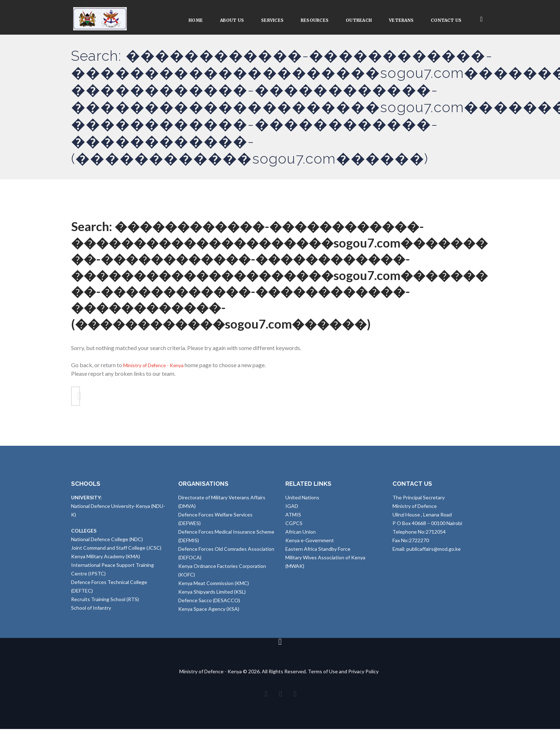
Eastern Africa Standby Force (318, 551)
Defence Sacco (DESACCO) (209, 603)
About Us (232, 20)
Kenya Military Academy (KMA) (106, 559)
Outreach (359, 20)
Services (272, 20)
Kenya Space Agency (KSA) (209, 611)
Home (196, 20)
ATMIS (293, 517)
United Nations (302, 500)
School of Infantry (91, 610)
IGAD (292, 508)
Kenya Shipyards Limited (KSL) (212, 594)
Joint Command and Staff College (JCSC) (116, 550)
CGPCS (294, 526)
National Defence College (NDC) (107, 542)
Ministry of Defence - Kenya (158, 365)
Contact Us (446, 20)
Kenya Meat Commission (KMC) (214, 586)
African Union (301, 534)
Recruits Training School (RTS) (105, 602)
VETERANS (401, 20)
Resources (315, 20)
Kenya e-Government (310, 543)
